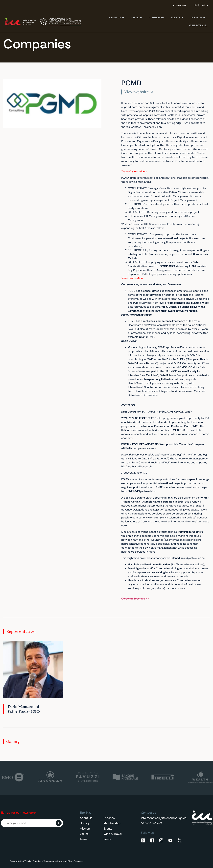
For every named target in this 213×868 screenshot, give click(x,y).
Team (83, 839)
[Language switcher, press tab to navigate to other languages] (201, 5)
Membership (112, 823)
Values (84, 834)
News (107, 839)
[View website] (152, 92)
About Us (86, 818)
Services (109, 818)
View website (137, 92)
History (85, 823)
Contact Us (180, 6)
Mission (85, 829)
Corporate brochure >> (135, 599)
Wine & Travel (113, 834)
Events (108, 829)
